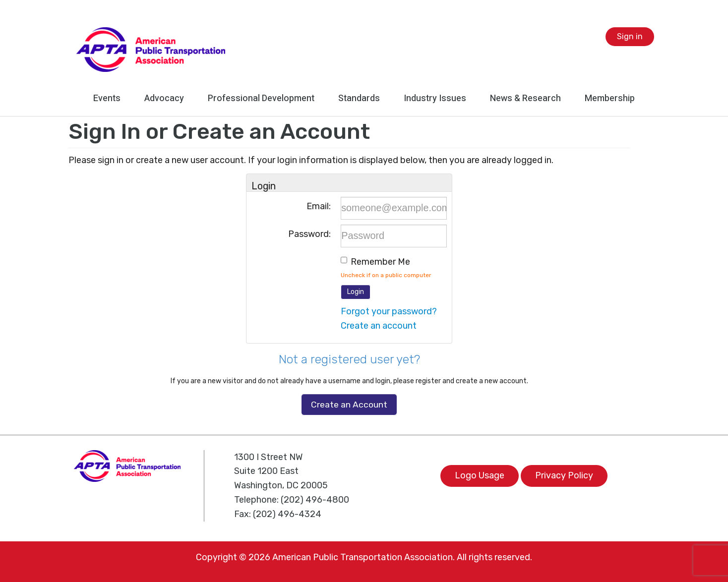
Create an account (379, 326)
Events (107, 98)
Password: (309, 234)
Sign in (630, 36)
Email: (319, 206)
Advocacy (164, 98)
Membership (610, 98)
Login (356, 292)
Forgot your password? (389, 311)
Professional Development (261, 98)
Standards (359, 98)
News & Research (525, 98)
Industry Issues (435, 98)
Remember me (380, 262)
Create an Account (349, 405)
